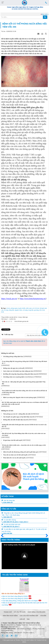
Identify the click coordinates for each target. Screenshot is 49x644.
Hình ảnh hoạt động (10, 616)
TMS (28, 619)
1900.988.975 (7, 517)
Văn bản (43, 616)
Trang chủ (8, 612)
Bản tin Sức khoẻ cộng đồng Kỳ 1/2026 (17, 598)
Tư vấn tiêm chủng (10, 520)
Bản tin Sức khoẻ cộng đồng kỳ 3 (13, 594)
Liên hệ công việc (9, 500)
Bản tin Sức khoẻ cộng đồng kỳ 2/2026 (17, 596)
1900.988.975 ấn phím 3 (10, 527)
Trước (3, 537)
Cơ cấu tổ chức (20, 612)
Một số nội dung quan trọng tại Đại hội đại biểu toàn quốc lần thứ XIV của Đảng (24, 604)
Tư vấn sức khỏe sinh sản (12, 524)
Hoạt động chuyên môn (36, 612)
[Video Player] (24, 556)
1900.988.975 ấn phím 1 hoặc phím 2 (15, 522)
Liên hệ (22, 619)
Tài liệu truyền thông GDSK (15, 575)
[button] (25, 556)
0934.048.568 (7, 533)
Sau (46, 536)
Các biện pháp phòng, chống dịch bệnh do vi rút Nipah (22, 601)
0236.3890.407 (7, 503)
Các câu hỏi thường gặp (29, 616)
